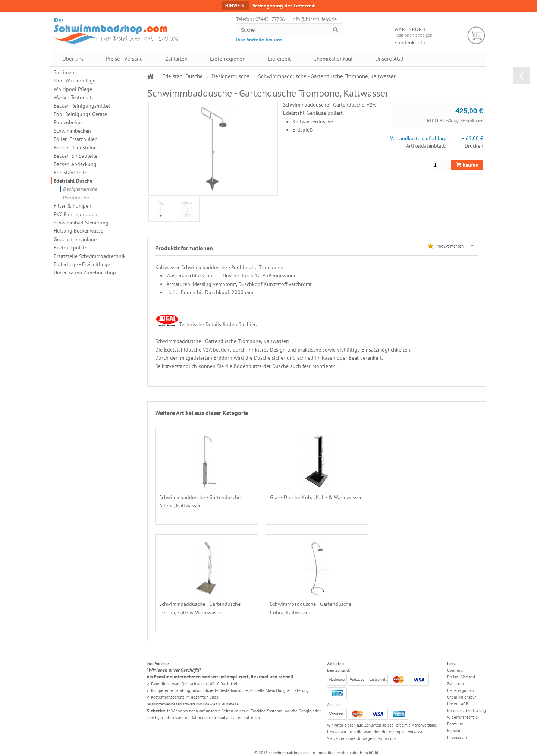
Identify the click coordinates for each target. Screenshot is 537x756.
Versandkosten (472, 121)
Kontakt (454, 731)
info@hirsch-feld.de (314, 19)
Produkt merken (449, 246)
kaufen (467, 165)
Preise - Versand (124, 59)
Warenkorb (476, 36)
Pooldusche (76, 198)
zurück (521, 76)
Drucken (474, 146)
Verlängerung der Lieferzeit (284, 6)
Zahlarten (176, 59)
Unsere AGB (389, 59)
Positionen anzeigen (413, 35)
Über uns (73, 59)
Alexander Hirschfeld (359, 753)
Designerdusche (80, 189)
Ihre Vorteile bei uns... (261, 40)
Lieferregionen (228, 59)
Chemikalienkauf (333, 59)
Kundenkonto (410, 42)
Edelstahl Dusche (73, 181)
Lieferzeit (279, 59)
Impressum (457, 737)
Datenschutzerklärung (467, 711)
